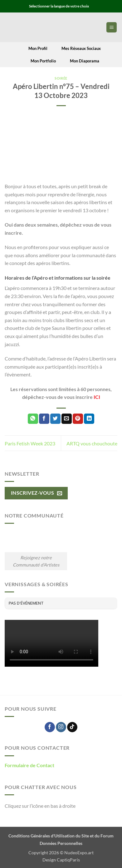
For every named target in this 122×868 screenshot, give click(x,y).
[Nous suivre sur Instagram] (61, 727)
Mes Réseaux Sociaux (77, 48)
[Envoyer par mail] (67, 419)
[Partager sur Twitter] (55, 419)
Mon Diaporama (81, 61)
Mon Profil (34, 48)
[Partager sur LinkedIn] (89, 419)
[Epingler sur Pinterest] (78, 419)
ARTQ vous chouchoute (92, 443)
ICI (97, 397)
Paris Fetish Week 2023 (30, 443)
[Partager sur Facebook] (44, 419)
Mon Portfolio (39, 61)
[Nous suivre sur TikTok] (72, 727)
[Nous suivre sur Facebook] (50, 727)
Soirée (61, 78)
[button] (112, 27)
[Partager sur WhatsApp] (33, 419)
